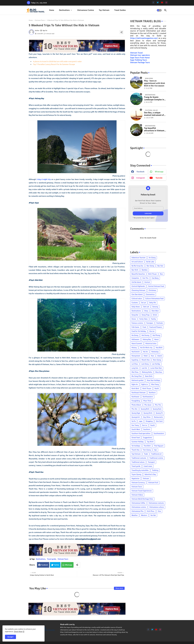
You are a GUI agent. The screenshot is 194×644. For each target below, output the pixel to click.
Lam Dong (145, 364)
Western (144, 515)
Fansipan (150, 323)
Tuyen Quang (136, 474)
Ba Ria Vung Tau (137, 266)
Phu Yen (134, 409)
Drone (134, 319)
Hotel (146, 356)
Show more (119, 588)
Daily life (153, 303)
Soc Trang (135, 425)
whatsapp (159, 172)
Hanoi (156, 339)
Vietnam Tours (40, 20)
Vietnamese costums (156, 503)
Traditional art (156, 454)
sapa (141, 421)
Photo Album (136, 405)
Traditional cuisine (156, 458)
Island (159, 356)
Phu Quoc (148, 405)
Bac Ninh (135, 270)
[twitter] (158, 2)
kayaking (135, 360)
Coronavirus (150, 294)
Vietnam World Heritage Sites (142, 499)
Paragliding (136, 401)
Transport (151, 462)
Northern (152, 393)
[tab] (52, 10)
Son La (145, 425)
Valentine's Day (150, 474)
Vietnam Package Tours (140, 62)
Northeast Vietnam (139, 393)
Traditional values (138, 462)
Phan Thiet (147, 401)
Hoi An (145, 352)
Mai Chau (135, 372)
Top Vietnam (104, 10)
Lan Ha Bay (156, 364)
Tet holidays (136, 446)
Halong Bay (147, 339)
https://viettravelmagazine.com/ (144, 38)
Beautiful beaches (138, 274)
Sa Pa (134, 421)
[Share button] (77, 565)
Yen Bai (153, 515)
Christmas (152, 290)
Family (153, 319)
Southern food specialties (141, 433)
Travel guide (51, 559)
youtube (159, 178)
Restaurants (158, 417)
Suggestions (148, 438)
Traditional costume (139, 458)
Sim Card (159, 421)
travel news (148, 466)
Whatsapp (69, 565)
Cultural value (137, 299)
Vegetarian (135, 478)
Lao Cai (144, 368)
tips (155, 450)
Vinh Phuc (151, 511)
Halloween (135, 339)
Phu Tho (158, 405)
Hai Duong (145, 335)
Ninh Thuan (147, 388)
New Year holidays (154, 380)
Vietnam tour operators (140, 55)
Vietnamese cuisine (86, 10)
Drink (155, 315)
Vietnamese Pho (137, 511)
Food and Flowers (156, 327)
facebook (140, 172)
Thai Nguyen (159, 446)
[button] (159, 10)
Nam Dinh (149, 376)
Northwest (135, 397)
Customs (135, 303)
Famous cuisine (137, 323)
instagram (141, 178)
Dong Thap (146, 315)
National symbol (138, 380)
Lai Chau (135, 364)
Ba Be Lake (150, 262)
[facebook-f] (153, 2)
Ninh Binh (135, 388)
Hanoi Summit (137, 344)
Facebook (45, 565)
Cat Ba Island (136, 282)
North (157, 388)
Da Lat (144, 303)
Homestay (155, 352)
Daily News (136, 307)
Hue (152, 356)
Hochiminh (136, 352)
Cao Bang (155, 278)
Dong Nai (135, 315)
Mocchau (159, 372)
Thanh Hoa (135, 450)
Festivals (160, 323)
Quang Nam (157, 409)
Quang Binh (145, 409)
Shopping (149, 421)
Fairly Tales (143, 319)
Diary (146, 311)
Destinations (64, 10)
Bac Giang (150, 266)
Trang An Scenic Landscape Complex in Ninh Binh (154, 98)
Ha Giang (135, 335)
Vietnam (146, 478)
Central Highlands (138, 286)
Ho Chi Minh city (146, 348)
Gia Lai (152, 331)
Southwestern (159, 433)
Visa (159, 511)
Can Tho (145, 278)
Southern (147, 429)
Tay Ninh (150, 442)
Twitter (57, 565)
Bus (161, 274)
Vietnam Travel (136, 53)
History (134, 348)
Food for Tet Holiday (139, 331)
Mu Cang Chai (137, 376)
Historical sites (151, 344)
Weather (135, 515)
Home (52, 10)
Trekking (155, 470)
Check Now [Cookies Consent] (18, 632)
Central (147, 282)
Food (144, 327)
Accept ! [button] (10, 637)
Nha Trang (155, 384)
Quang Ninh (148, 413)
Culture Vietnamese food (154, 299)
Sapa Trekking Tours (139, 60)
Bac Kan (160, 266)
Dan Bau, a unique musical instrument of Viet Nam (154, 114)
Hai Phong (156, 335)
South (153, 425)
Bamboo (145, 270)
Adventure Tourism (138, 258)
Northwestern (148, 397)
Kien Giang (157, 360)
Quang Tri (159, 413)
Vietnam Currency (138, 483)
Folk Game (135, 327)
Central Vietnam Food (156, 286)
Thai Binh (147, 446)
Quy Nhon (147, 417)
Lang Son (135, 368)
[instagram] (166, 2)
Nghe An (135, 384)
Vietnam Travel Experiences (142, 491)
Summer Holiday (138, 442)
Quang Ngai (136, 413)
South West (136, 429)
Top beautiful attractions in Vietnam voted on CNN (154, 129)
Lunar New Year (156, 368)
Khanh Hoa (146, 360)
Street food (136, 438)
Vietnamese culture (157, 507)
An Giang (152, 258)
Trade (146, 454)
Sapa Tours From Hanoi (140, 58)
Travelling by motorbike (140, 470)
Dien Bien (155, 311)
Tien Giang (147, 450)
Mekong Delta (147, 372)
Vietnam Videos (137, 495)
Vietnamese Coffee (138, 503)
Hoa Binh (159, 348)
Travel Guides (120, 10)
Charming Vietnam (138, 290)
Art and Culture (137, 262)
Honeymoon (136, 356)
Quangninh (136, 417)
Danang (155, 307)
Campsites (135, 278)
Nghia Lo (145, 384)
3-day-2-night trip (44, 179)
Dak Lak (146, 307)
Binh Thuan (152, 274)
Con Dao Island (137, 294)
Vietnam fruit (153, 483)
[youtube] (162, 2)
